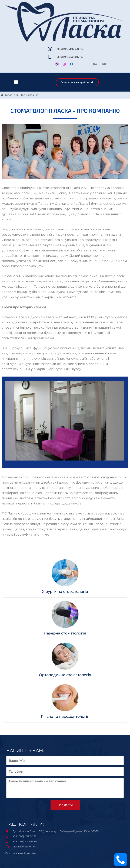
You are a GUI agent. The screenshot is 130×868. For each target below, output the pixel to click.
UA (95, 64)
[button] (16, 82)
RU (104, 64)
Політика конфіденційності (23, 853)
